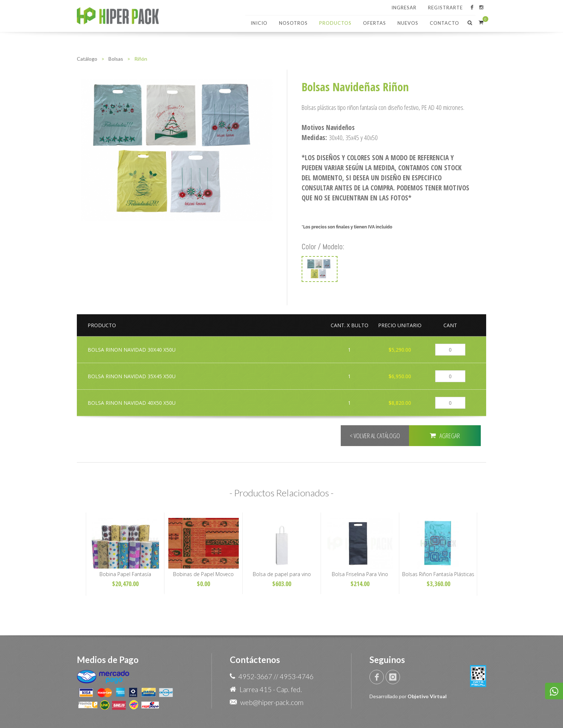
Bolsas (116, 59)
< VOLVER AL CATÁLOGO (375, 436)
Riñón (141, 59)
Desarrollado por (408, 696)
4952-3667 (255, 676)
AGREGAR (445, 435)
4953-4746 (297, 676)
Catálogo (87, 59)
